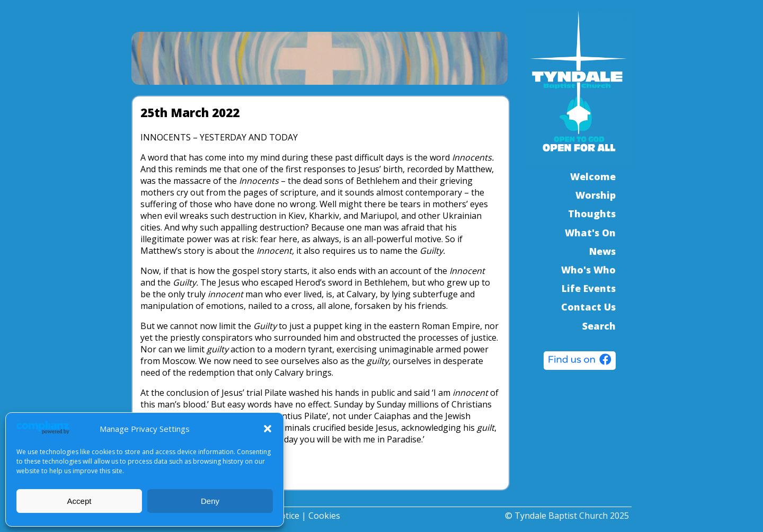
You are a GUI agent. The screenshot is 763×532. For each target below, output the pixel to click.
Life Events (589, 288)
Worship (596, 195)
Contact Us (588, 307)
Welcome (593, 176)
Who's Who (588, 270)
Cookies (324, 516)
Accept (79, 501)
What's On (590, 233)
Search (599, 326)
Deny (210, 501)
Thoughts (592, 214)
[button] (268, 429)
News (602, 251)
